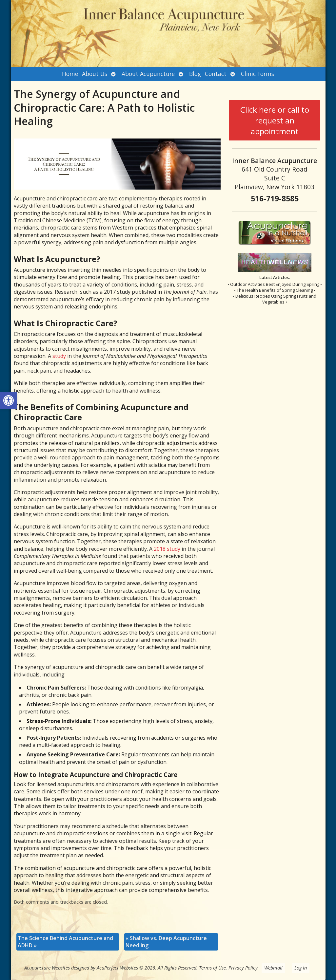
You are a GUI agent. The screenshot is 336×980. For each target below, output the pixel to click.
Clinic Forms (257, 74)
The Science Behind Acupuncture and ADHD (65, 942)
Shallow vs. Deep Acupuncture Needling (166, 942)
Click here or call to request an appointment (275, 120)
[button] (9, 400)
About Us (95, 74)
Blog (195, 74)
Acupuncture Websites (47, 968)
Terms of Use (212, 968)
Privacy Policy (243, 968)
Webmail (273, 968)
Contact (216, 74)
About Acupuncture (148, 74)
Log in (301, 968)
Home (70, 74)
